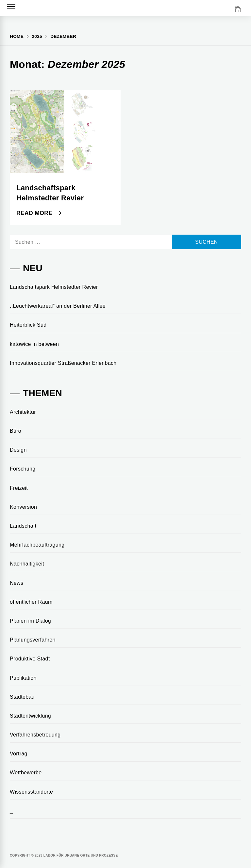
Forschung (23, 469)
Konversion (23, 507)
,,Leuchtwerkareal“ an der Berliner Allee (58, 306)
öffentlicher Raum (31, 602)
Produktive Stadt (30, 659)
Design (18, 450)
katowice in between (34, 344)
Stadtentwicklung (30, 716)
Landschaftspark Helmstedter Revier (54, 287)
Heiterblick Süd (28, 325)
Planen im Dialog (30, 621)
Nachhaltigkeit (27, 564)
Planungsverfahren (33, 640)
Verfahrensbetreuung (35, 735)
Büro (16, 431)
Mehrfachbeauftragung (37, 545)
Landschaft (23, 526)
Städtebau (22, 697)
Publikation (23, 678)
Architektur (23, 412)
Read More (39, 213)
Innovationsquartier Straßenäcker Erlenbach (63, 363)
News (17, 583)
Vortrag (19, 754)
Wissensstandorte (31, 792)
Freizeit (19, 488)
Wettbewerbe (26, 773)
